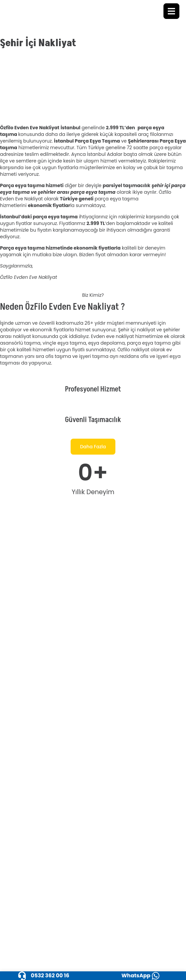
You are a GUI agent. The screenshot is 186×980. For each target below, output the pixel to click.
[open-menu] (171, 11)
